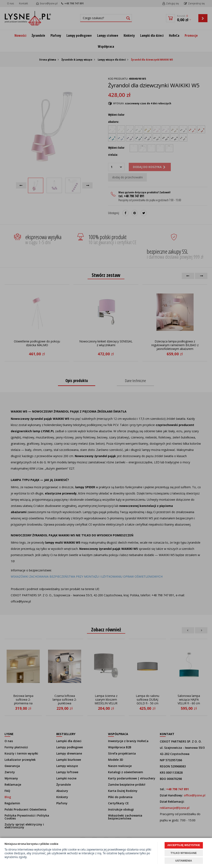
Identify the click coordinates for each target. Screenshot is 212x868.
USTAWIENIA (184, 861)
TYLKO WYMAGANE (184, 853)
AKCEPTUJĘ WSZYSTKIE (184, 845)
